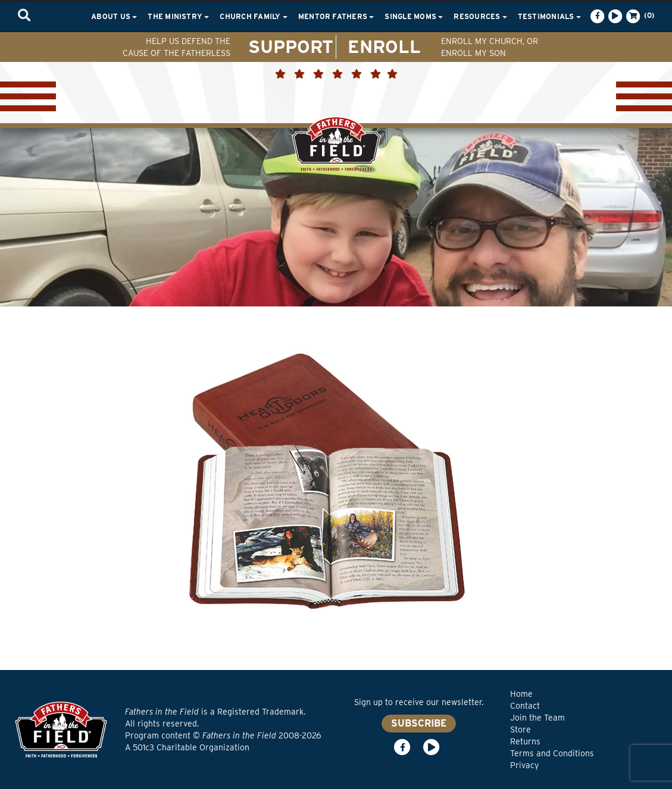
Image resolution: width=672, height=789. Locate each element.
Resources (480, 16)
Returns (525, 741)
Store (521, 729)
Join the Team (537, 718)
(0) (639, 16)
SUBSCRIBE (419, 723)
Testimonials (549, 16)
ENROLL (384, 46)
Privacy (524, 765)
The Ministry (178, 16)
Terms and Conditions (552, 753)
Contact (525, 706)
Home (521, 694)
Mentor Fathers (336, 16)
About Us (114, 16)
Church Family (253, 16)
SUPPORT (291, 46)
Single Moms (414, 16)
